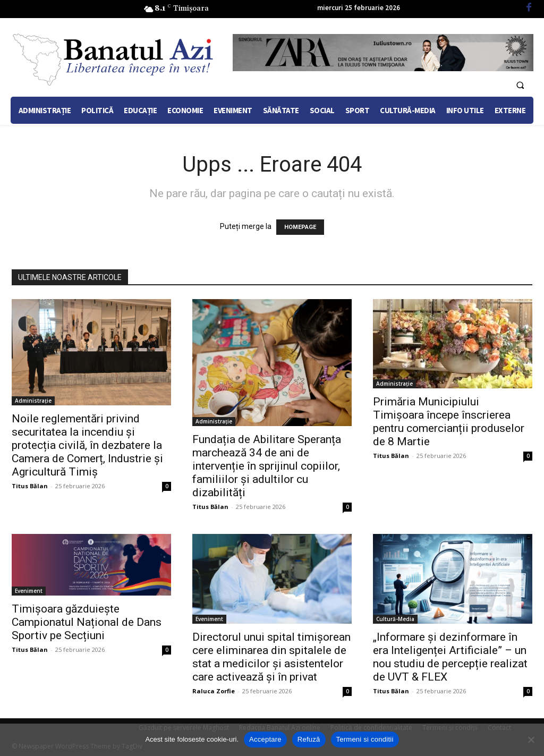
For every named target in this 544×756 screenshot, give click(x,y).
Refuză (309, 739)
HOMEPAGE (300, 227)
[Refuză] (531, 740)
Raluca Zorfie (214, 691)
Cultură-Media (395, 619)
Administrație (33, 401)
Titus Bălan (30, 486)
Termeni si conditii (365, 739)
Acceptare (265, 739)
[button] (520, 85)
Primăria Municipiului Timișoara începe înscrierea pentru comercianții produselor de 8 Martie (449, 422)
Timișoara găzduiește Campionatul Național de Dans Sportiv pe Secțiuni (87, 622)
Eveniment (29, 591)
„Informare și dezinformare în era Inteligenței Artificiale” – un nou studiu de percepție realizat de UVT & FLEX (450, 657)
